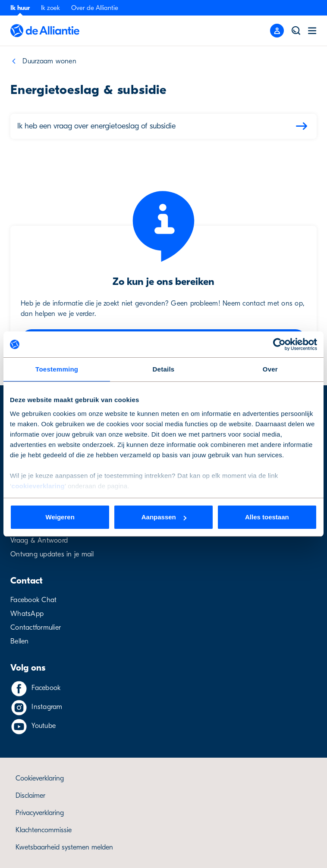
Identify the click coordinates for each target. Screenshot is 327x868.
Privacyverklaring (40, 813)
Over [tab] (270, 369)
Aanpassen (164, 517)
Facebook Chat (33, 600)
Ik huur (20, 8)
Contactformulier (36, 628)
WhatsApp (27, 614)
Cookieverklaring (40, 778)
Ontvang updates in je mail (52, 554)
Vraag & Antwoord (39, 540)
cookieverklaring (38, 486)
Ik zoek (50, 8)
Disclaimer (30, 796)
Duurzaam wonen (49, 61)
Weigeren (60, 517)
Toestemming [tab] (57, 369)
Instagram (47, 707)
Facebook (46, 688)
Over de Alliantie (95, 8)
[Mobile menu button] (277, 31)
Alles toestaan (267, 517)
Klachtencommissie (44, 830)
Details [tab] (164, 369)
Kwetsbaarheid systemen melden (64, 847)
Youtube (44, 726)
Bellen (20, 641)
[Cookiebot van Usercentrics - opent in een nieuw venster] (279, 344)
